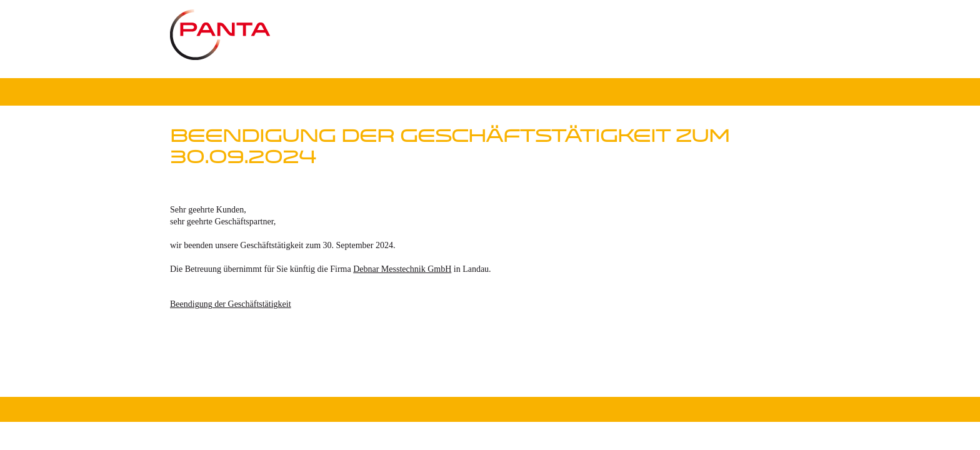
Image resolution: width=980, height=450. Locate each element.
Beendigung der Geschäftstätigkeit (231, 304)
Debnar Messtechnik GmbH (402, 269)
